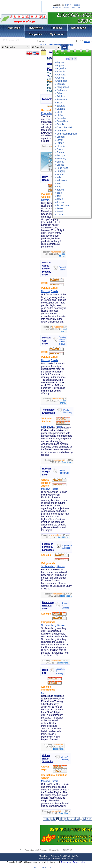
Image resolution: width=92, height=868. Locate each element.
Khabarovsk (47, 427)
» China (59, 115)
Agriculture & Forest (67, 547)
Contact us (76, 8)
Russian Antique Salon (46, 472)
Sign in (68, 5)
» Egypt (59, 140)
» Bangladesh (62, 87)
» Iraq (58, 187)
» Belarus (60, 93)
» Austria (59, 78)
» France (59, 152)
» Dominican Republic (66, 134)
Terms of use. (67, 862)
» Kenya (59, 208)
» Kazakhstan (62, 205)
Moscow (45, 291)
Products (57, 28)
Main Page (14, 28)
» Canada (60, 109)
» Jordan (59, 202)
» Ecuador (60, 137)
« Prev (47, 819)
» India (58, 177)
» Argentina (61, 68)
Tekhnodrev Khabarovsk (48, 411)
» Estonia (59, 143)
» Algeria (59, 62)
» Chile (58, 112)
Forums (66, 8)
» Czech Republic (64, 128)
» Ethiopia (60, 146)
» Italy (58, 196)
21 (84, 819)
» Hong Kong (61, 168)
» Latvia (59, 215)
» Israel (58, 193)
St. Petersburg (49, 566)
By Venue (68, 45)
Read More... (62, 255)
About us (57, 8)
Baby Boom (45, 178)
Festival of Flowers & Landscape (48, 547)
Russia (54, 291)
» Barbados (61, 90)
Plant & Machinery (68, 411)
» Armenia (60, 72)
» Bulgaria (60, 106)
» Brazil (58, 103)
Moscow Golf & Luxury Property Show (46, 269)
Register (76, 5)
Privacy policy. (79, 862)
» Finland (59, 149)
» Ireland (59, 190)
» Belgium (60, 96)
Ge (81, 41)
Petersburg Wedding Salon (48, 605)
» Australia (60, 75)
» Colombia (61, 118)
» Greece (59, 165)
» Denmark (60, 131)
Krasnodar (46, 113)
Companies (35, 34)
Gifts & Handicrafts (64, 472)
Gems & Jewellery (65, 758)
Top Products (78, 28)
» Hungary (60, 171)
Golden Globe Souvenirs (47, 758)
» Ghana (59, 162)
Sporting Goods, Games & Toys (63, 341)
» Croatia (59, 124)
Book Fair (45, 671)
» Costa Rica (61, 121)
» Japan (59, 199)
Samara (45, 200)
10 (78, 819)
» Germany (60, 159)
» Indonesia (61, 180)
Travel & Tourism (63, 269)
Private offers (35, 28)
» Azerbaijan (61, 81)
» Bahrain (60, 84)
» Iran (58, 184)
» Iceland (59, 174)
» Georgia (60, 156)
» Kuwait (59, 212)
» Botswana (61, 100)
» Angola (59, 65)
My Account (57, 34)
